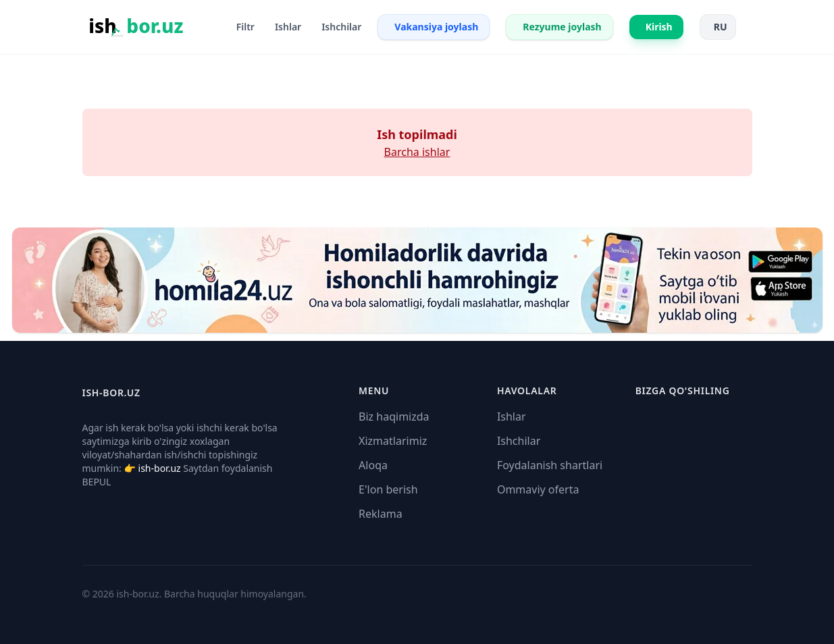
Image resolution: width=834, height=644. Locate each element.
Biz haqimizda (394, 417)
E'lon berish (388, 489)
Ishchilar (519, 441)
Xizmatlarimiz (393, 441)
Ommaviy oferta (538, 489)
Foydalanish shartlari (550, 465)
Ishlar (512, 417)
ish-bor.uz (160, 468)
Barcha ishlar (417, 152)
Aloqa (373, 465)
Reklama (381, 514)
